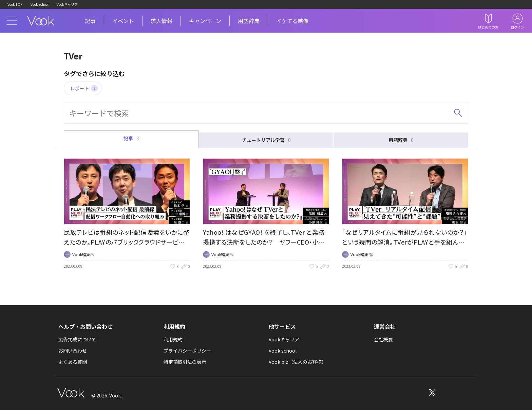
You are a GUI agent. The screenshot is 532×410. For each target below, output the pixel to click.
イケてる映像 (292, 21)
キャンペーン (205, 21)
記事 (90, 21)
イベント (123, 21)
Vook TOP (15, 4)
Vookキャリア (67, 4)
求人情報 (161, 21)
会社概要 (383, 339)
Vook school (40, 4)
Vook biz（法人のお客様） (298, 362)
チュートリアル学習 (266, 140)
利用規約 (173, 339)
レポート (84, 88)
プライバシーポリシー (187, 351)
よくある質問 (73, 362)
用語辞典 (249, 21)
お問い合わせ (73, 351)
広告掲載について (77, 339)
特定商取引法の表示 (185, 362)
